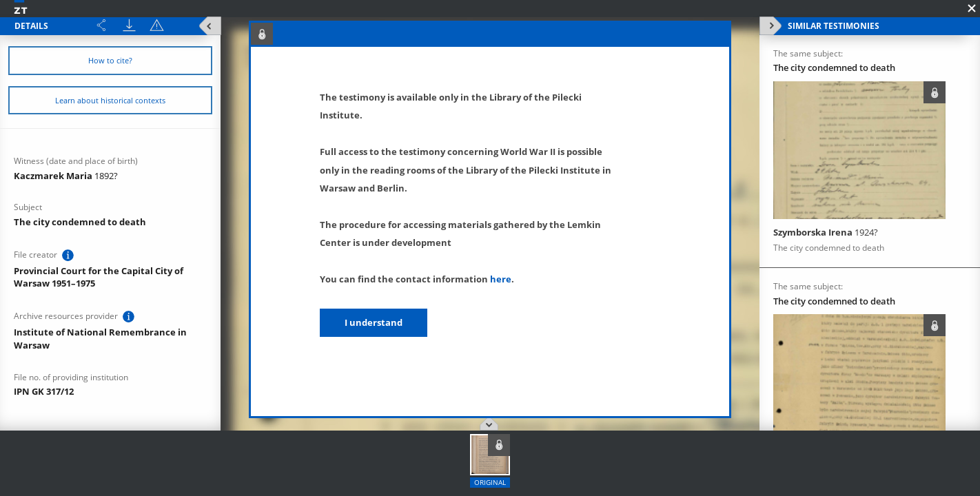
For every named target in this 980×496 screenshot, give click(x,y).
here (501, 279)
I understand (374, 322)
